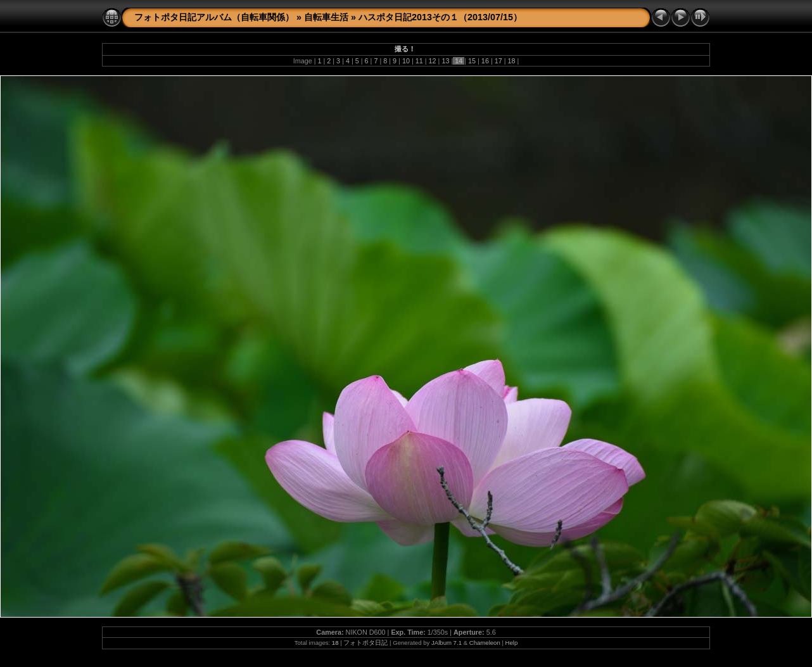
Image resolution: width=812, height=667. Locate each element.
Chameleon (485, 643)
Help (512, 643)
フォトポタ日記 (365, 643)
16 (485, 61)
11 (419, 61)
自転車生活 (326, 17)
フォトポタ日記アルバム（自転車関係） (214, 17)
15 (472, 61)
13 (445, 61)
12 (433, 61)
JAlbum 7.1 (447, 643)
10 (406, 61)
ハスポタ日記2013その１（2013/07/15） (440, 17)
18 (512, 61)
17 (498, 61)
